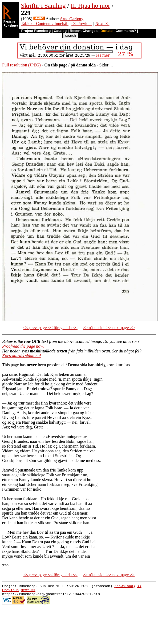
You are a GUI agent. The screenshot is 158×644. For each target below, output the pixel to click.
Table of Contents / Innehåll (45, 24)
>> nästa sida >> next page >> (109, 328)
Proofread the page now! (23, 346)
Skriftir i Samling (43, 6)
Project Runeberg (36, 31)
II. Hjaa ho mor (90, 6)
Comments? (126, 31)
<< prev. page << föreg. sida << (50, 328)
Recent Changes (84, 31)
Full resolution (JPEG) (21, 65)
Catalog (60, 31)
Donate (106, 31)
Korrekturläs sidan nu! (22, 356)
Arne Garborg (72, 19)
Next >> (102, 24)
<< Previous (82, 24)
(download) (125, 587)
